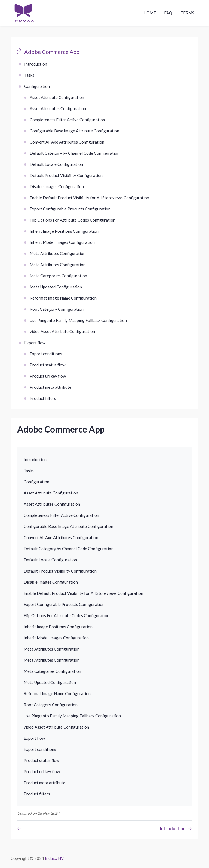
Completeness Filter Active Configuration (67, 120)
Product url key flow (48, 376)
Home (150, 13)
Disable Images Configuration (57, 186)
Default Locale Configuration (56, 164)
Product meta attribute (50, 387)
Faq (168, 13)
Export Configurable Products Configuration (70, 209)
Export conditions (46, 354)
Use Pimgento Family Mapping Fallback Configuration (78, 320)
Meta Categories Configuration (58, 276)
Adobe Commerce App (52, 52)
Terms (187, 13)
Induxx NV (54, 858)
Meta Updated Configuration (56, 287)
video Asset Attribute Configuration (62, 331)
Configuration (37, 86)
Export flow (35, 343)
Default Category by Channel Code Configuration (75, 153)
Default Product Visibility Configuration (66, 175)
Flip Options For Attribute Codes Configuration (73, 220)
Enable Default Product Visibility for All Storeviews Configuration (89, 198)
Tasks (29, 75)
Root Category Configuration (57, 309)
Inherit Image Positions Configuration (64, 231)
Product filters (43, 398)
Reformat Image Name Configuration (63, 298)
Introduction (36, 64)
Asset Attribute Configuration (57, 97)
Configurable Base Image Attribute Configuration (74, 131)
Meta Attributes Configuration (58, 253)
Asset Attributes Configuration (58, 108)
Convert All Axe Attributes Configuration (67, 142)
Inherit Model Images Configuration (62, 242)
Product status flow (47, 365)
